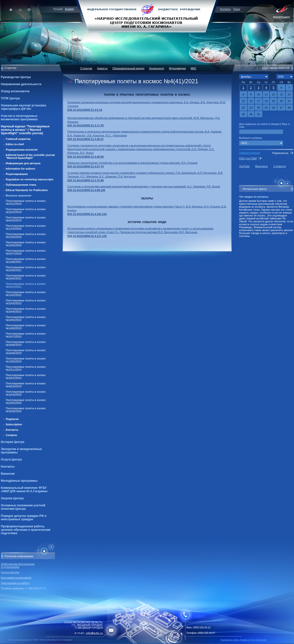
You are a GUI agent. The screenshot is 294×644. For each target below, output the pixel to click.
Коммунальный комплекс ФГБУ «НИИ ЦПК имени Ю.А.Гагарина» (24, 490)
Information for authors (21, 169)
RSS (265, 68)
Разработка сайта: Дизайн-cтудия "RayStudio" (244, 640)
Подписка (12, 419)
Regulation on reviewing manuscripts (30, 179)
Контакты (225, 9)
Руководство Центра (16, 77)
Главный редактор (18, 139)
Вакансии (8, 474)
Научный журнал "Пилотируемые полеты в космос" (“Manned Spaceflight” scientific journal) (25, 130)
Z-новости (280, 166)
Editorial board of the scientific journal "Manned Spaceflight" (30, 156)
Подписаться (280, 153)
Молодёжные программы (19, 481)
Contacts (12, 435)
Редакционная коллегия (22, 150)
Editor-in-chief (15, 144)
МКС (194, 68)
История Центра (13, 442)
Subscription (14, 424)
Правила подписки (250, 153)
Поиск (237, 9)
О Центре (86, 68)
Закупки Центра (12, 498)
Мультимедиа (177, 68)
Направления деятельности (21, 84)
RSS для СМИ (248, 158)
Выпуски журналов (19, 195)
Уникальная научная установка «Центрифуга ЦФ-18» (24, 107)
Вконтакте (261, 166)
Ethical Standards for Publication (27, 190)
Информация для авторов (23, 163)
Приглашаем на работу (15, 583)
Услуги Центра (11, 460)
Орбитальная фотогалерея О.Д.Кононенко (18, 565)
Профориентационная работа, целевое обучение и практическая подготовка (26, 530)
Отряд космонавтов (15, 91)
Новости (102, 68)
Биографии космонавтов (16, 578)
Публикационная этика (21, 185)
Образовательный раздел (128, 68)
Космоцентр (156, 68)
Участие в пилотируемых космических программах (19, 118)
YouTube (244, 166)
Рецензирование (17, 174)
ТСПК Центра (10, 98)
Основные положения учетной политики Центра (23, 507)
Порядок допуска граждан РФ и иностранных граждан (24, 518)
